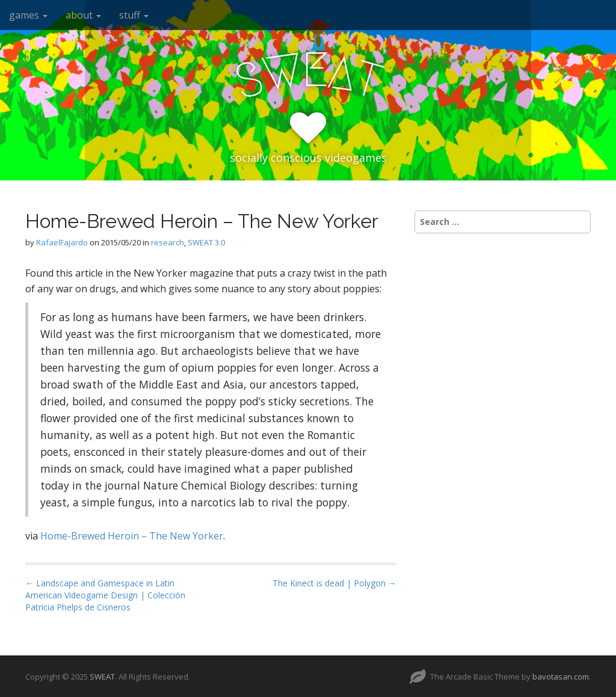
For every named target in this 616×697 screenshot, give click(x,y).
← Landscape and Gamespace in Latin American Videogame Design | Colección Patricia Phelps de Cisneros (105, 595)
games (28, 15)
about (83, 15)
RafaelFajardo (62, 242)
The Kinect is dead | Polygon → (334, 583)
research (168, 242)
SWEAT (102, 677)
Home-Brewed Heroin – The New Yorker (132, 536)
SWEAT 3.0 (206, 242)
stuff (134, 15)
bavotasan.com (561, 677)
